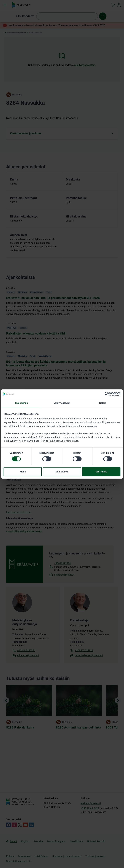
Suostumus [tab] (21, 403)
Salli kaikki (101, 472)
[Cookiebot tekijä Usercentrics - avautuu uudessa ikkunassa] (107, 394)
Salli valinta (62, 472)
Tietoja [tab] (103, 403)
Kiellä (23, 472)
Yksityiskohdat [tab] (62, 403)
